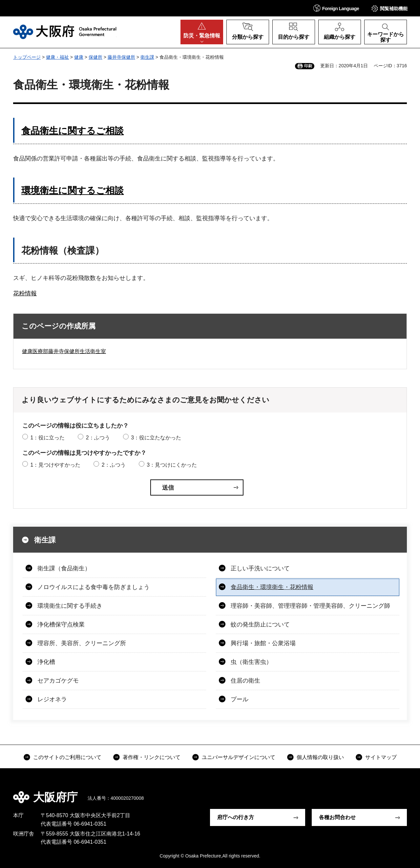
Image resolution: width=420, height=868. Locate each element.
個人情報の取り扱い (320, 757)
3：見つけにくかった (172, 465)
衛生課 (147, 57)
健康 (79, 57)
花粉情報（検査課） (63, 251)
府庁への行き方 (236, 817)
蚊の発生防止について (260, 625)
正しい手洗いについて (260, 568)
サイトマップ (381, 757)
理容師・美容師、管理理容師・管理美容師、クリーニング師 (310, 606)
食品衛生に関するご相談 (73, 131)
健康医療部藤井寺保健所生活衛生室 (64, 351)
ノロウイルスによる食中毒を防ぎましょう (94, 587)
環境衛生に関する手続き (70, 606)
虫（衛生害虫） (251, 662)
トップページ (27, 57)
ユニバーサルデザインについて (239, 757)
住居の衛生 (245, 681)
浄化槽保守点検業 (61, 625)
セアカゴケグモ (58, 681)
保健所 (95, 57)
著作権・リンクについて (152, 757)
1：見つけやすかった (55, 465)
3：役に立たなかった (156, 438)
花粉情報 (25, 293)
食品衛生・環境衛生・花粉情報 (272, 587)
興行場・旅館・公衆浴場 (263, 643)
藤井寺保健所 (121, 57)
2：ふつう (98, 438)
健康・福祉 (57, 57)
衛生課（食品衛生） (64, 568)
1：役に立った (47, 438)
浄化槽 (46, 662)
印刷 (308, 66)
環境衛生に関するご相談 (73, 191)
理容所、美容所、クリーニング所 (82, 643)
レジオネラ (52, 699)
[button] (336, 8)
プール (240, 699)
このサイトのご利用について (67, 757)
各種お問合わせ (337, 817)
